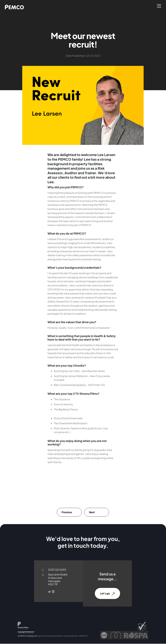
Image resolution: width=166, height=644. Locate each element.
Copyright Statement (26, 632)
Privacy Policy (23, 628)
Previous (67, 512)
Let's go (107, 594)
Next (92, 512)
